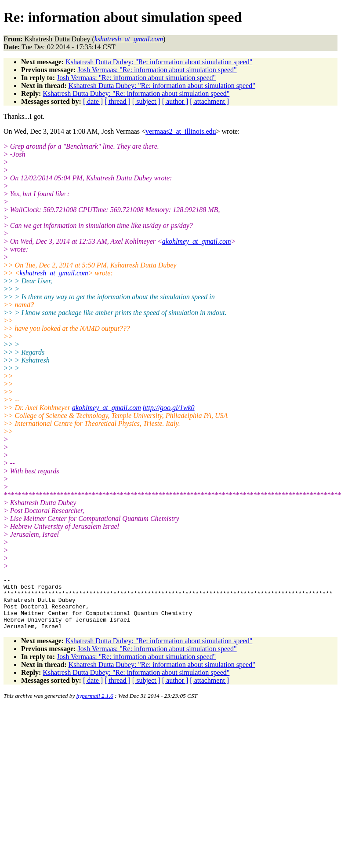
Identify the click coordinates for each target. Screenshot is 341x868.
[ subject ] (146, 101)
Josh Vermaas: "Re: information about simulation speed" (157, 70)
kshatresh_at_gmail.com (54, 273)
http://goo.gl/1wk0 (169, 408)
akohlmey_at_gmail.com (197, 241)
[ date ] (93, 101)
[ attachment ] (209, 101)
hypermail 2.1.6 (95, 706)
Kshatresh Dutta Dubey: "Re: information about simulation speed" (159, 62)
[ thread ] (118, 101)
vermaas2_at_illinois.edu (181, 131)
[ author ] (175, 101)
